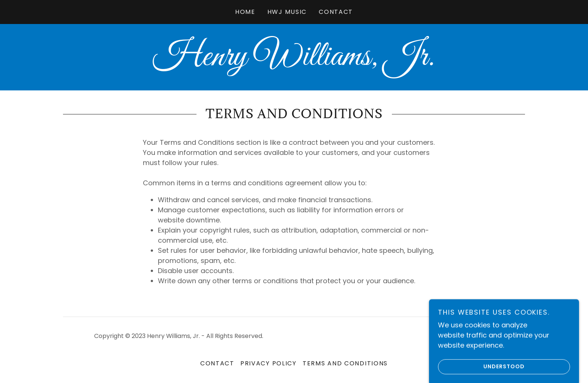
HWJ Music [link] (287, 12)
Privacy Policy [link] (268, 363)
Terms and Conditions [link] (345, 363)
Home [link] (245, 12)
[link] (294, 62)
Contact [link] (336, 12)
